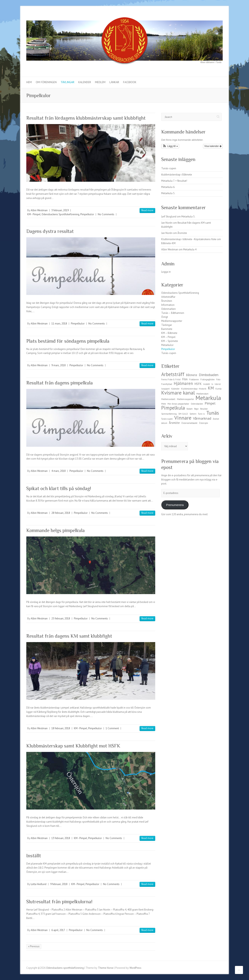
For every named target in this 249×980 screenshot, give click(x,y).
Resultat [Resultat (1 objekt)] (204, 409)
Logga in (166, 272)
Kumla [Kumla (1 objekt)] (218, 389)
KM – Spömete (170, 341)
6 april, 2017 (58, 930)
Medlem (100, 82)
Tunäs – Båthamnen (173, 313)
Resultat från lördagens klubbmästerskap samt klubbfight (86, 118)
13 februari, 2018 (61, 838)
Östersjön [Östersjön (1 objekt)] (204, 423)
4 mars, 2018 (59, 471)
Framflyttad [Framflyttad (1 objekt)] (167, 384)
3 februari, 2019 (60, 210)
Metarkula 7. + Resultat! (174, 181)
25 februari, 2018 (61, 618)
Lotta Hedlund (39, 884)
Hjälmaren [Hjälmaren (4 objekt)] (183, 383)
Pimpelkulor (87, 214)
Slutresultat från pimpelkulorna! (59, 902)
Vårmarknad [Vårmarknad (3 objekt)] (202, 418)
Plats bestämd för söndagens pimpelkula (68, 341)
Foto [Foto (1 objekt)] (218, 379)
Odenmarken (168, 309)
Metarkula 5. (168, 193)
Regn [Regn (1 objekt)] (196, 409)
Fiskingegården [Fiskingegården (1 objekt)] (208, 379)
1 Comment (112, 728)
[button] (170, 146)
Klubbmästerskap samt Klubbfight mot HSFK (73, 746)
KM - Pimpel (34, 214)
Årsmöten (167, 301)
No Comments (106, 214)
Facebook (130, 82)
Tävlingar (67, 82)
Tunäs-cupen (169, 168)
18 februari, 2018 (61, 728)
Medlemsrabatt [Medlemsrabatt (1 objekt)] (168, 399)
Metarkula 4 (190, 249)
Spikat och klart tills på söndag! (59, 488)
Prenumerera (175, 505)
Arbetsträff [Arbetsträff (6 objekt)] (173, 374)
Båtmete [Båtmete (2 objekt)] (192, 375)
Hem (29, 82)
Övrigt (165, 317)
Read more (147, 210)
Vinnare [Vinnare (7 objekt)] (183, 418)
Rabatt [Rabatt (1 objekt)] (190, 409)
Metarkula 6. (168, 187)
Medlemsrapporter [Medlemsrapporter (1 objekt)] (185, 399)
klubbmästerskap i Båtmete (177, 175)
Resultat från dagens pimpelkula (60, 383)
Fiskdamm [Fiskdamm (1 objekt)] (194, 379)
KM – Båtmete (169, 333)
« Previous (34, 946)
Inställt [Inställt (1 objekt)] (207, 384)
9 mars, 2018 (59, 365)
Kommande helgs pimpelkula (56, 530)
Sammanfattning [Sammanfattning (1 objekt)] (169, 414)
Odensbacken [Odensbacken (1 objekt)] (197, 404)
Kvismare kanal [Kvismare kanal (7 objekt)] (178, 393)
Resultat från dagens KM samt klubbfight (69, 636)
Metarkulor (167, 345)
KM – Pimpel (168, 337)
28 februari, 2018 (61, 513)
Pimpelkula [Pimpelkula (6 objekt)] (173, 408)
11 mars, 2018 (59, 324)
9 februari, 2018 (59, 884)
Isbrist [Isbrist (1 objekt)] (218, 384)
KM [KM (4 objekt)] (211, 388)
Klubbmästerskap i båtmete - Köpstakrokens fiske (189, 239)
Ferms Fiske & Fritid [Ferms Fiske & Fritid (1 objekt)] (171, 379)
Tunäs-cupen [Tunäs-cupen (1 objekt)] (167, 419)
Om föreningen (46, 82)
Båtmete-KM (168, 243)
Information (168, 305)
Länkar (114, 82)
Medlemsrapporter (172, 321)
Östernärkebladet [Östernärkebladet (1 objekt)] (189, 423)
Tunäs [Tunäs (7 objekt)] (213, 413)
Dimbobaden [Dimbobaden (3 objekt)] (209, 375)
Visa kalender (213, 146)
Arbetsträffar (168, 297)
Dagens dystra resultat (50, 231)
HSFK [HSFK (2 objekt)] (198, 384)
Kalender (85, 82)
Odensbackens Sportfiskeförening (60, 214)
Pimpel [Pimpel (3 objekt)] (210, 403)
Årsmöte (182, 233)
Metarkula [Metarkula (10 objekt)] (208, 398)
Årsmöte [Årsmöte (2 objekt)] (174, 423)
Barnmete (167, 329)
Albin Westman (39, 210)
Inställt (34, 856)
